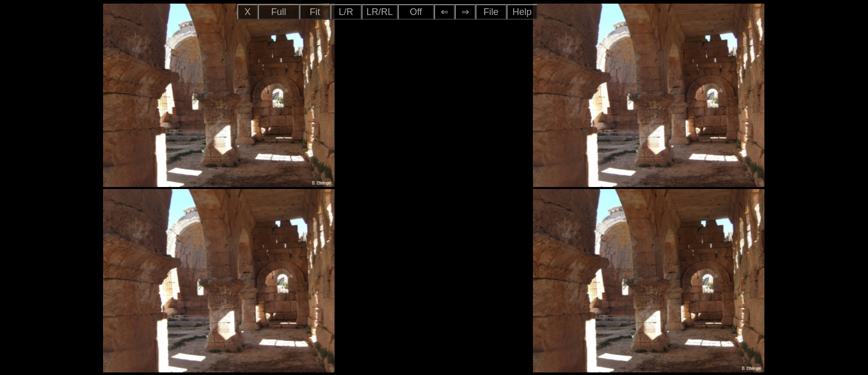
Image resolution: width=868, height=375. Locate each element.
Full (278, 12)
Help (522, 12)
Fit (315, 12)
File (491, 12)
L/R (346, 12)
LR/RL (379, 12)
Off (416, 12)
